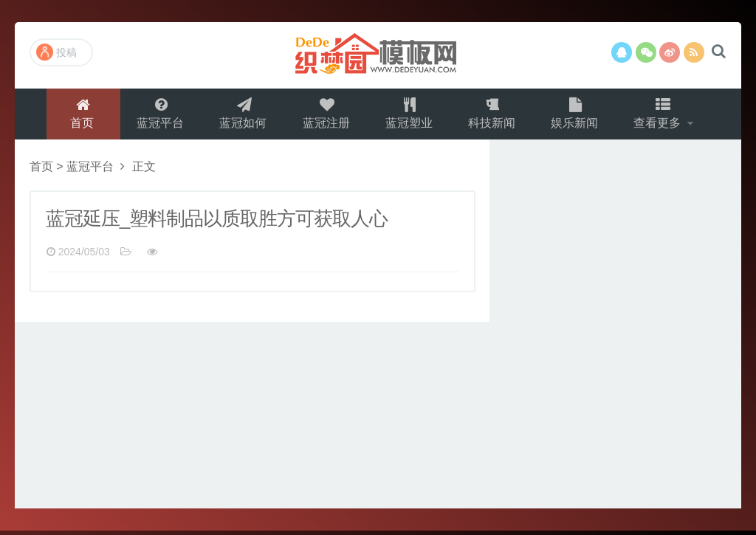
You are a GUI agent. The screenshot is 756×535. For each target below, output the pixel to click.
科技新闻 (493, 115)
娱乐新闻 (577, 115)
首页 (78, 115)
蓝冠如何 (241, 115)
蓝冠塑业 (409, 115)
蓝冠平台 (157, 115)
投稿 (56, 52)
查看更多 (663, 115)
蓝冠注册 (325, 115)
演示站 (378, 55)
